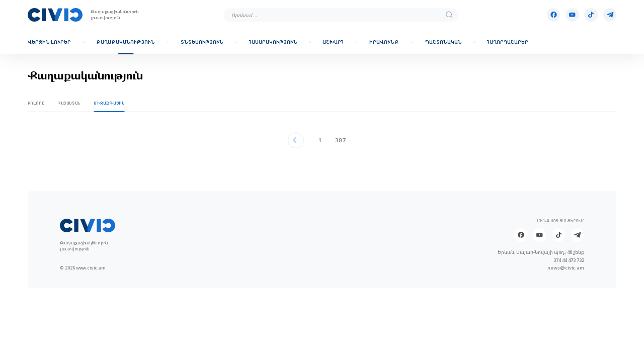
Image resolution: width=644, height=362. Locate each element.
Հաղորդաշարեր (508, 42)
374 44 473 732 (569, 260)
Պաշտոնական (443, 42)
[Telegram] (610, 15)
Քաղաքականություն (126, 42)
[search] (449, 15)
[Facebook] (554, 15)
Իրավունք (384, 42)
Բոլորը (36, 103)
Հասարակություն (273, 42)
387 (340, 140)
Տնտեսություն (202, 42)
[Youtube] (572, 15)
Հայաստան (69, 103)
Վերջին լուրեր (49, 42)
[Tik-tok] (591, 15)
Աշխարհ (333, 42)
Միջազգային (109, 103)
